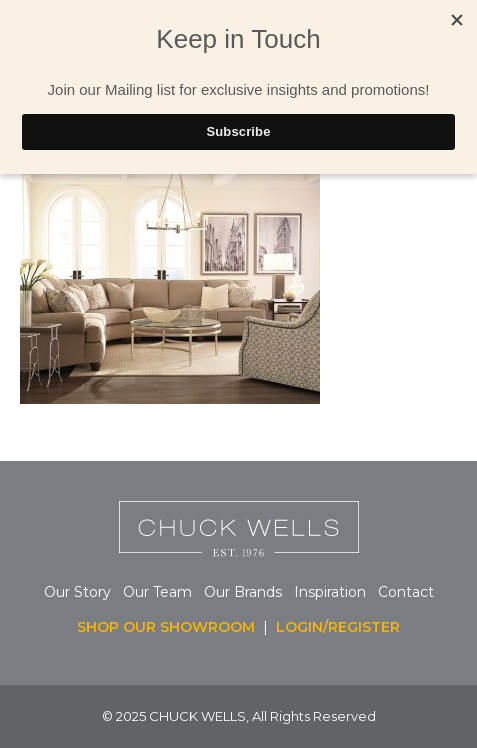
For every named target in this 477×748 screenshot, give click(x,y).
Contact (406, 592)
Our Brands (243, 592)
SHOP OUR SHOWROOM (166, 627)
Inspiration (336, 592)
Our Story (77, 592)
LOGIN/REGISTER (338, 627)
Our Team (157, 592)
